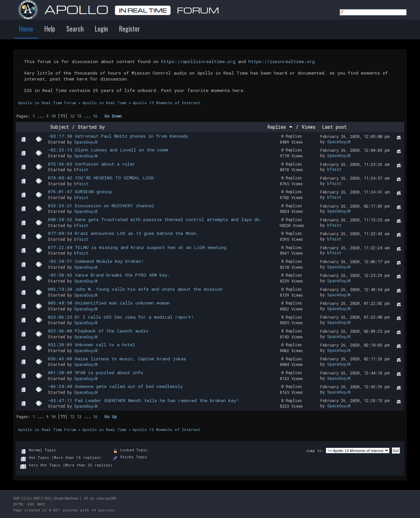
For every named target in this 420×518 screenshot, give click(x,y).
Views (308, 127)
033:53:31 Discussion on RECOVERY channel (101, 206)
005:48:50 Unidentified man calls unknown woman (109, 303)
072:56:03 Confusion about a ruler (92, 164)
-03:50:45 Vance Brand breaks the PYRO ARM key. (109, 275)
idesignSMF (106, 498)
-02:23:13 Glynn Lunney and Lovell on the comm (108, 150)
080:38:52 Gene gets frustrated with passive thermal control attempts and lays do (154, 219)
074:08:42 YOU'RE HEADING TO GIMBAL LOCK (101, 178)
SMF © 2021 (42, 498)
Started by (91, 127)
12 (72, 116)
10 (53, 116)
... (42, 116)
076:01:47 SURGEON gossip (80, 191)
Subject (60, 127)
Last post (334, 127)
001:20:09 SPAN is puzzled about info (95, 372)
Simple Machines (66, 498)
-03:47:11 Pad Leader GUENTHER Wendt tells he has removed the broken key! (144, 400)
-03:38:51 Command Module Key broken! (96, 261)
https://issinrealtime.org (282, 61)
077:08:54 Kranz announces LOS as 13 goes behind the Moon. (123, 233)
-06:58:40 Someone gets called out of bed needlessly (115, 386)
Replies (280, 127)
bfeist (81, 169)
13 (79, 116)
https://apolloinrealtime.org (198, 61)
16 (95, 116)
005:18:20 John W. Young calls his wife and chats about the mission (135, 289)
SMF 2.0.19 (22, 498)
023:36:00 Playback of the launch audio (98, 331)
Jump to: (315, 450)
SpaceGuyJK (86, 142)
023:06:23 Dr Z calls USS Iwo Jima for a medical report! (121, 317)
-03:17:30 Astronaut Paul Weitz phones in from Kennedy (118, 136)
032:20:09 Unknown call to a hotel (92, 345)
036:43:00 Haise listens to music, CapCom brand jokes (117, 359)
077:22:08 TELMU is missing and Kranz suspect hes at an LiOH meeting (137, 247)
